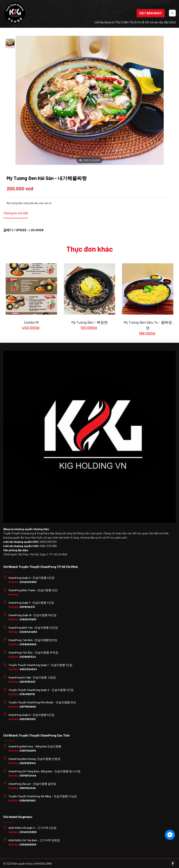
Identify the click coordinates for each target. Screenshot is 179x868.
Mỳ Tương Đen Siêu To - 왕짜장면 (148, 325)
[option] (10, 44)
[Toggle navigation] (172, 13)
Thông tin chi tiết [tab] (16, 213)
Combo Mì (31, 322)
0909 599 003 (48, 542)
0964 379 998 (48, 546)
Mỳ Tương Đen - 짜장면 (89, 322)
